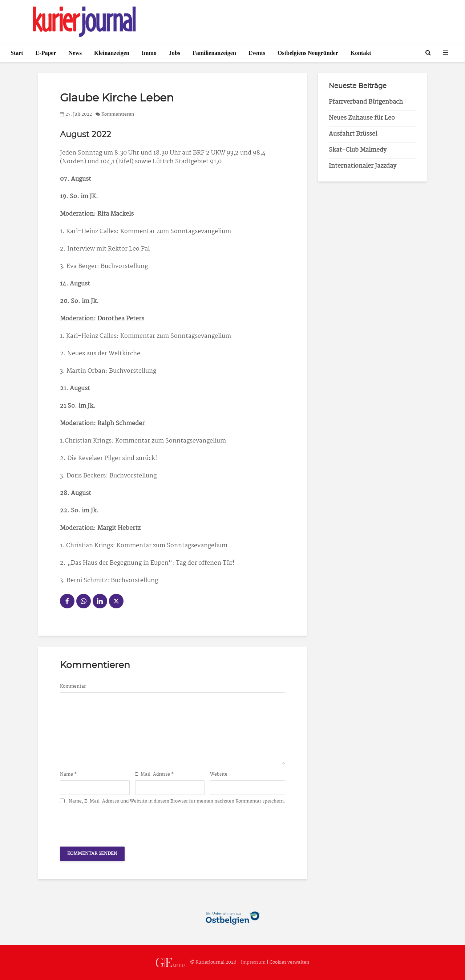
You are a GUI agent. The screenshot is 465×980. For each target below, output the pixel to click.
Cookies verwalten (289, 962)
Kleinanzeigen (112, 53)
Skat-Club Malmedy (358, 150)
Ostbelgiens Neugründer (308, 53)
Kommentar (73, 687)
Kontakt (361, 53)
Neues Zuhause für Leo (362, 118)
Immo (149, 53)
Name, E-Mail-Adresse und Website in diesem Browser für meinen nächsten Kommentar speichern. (177, 801)
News (75, 53)
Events (257, 53)
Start (17, 53)
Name (68, 775)
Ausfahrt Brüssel (353, 134)
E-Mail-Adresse (155, 775)
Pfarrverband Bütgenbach (366, 102)
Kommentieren (118, 114)
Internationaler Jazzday (363, 166)
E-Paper (46, 53)
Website (219, 775)
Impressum (253, 962)
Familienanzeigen (214, 53)
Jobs (175, 53)
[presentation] (115, 823)
